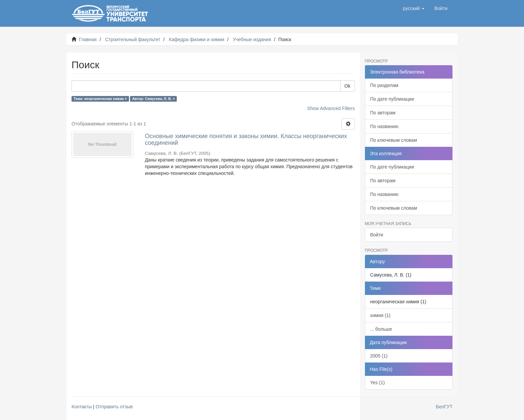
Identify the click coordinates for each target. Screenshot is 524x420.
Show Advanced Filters (331, 108)
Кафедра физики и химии (196, 39)
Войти (377, 235)
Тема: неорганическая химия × (100, 99)
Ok (348, 86)
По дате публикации (392, 99)
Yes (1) (378, 383)
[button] (414, 8)
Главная (88, 39)
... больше (381, 329)
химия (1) (380, 315)
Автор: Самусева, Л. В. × (154, 99)
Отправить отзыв (114, 407)
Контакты (82, 407)
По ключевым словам (394, 140)
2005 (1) (379, 356)
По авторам (383, 113)
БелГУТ (444, 407)
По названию (384, 126)
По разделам (384, 85)
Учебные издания (252, 39)
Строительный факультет (133, 39)
